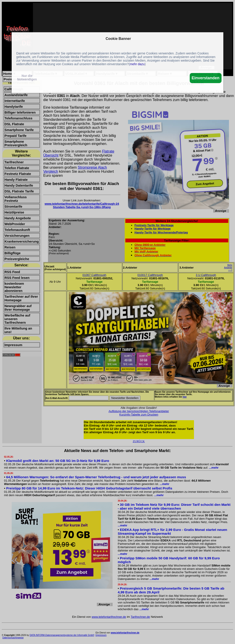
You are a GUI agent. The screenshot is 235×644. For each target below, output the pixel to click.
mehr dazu (137, 64)
